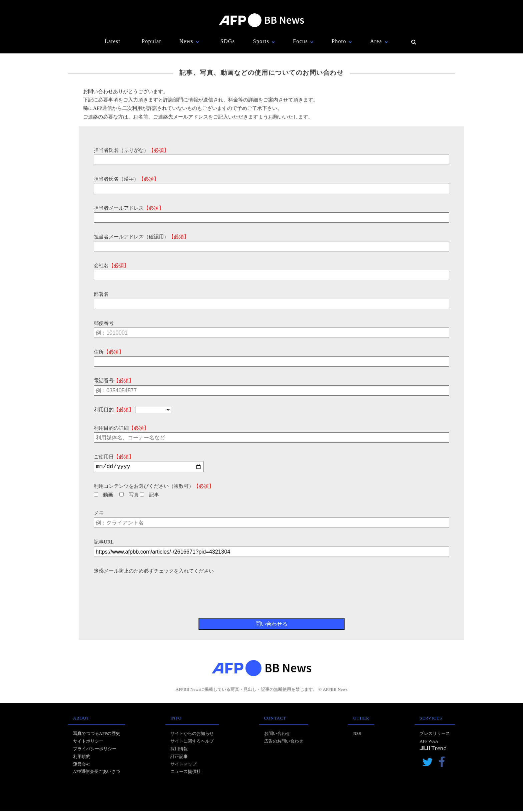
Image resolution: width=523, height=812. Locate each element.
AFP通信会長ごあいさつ (97, 772)
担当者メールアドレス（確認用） (141, 237)
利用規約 (82, 757)
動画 (103, 496)
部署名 (101, 294)
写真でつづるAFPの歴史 (97, 734)
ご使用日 (114, 457)
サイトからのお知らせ (192, 734)
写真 (129, 496)
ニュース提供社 (186, 772)
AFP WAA (429, 742)
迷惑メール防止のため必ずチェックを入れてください (154, 572)
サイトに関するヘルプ (192, 742)
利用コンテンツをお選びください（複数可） (154, 487)
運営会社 (82, 765)
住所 (109, 352)
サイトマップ (183, 765)
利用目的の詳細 (121, 428)
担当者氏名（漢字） (126, 179)
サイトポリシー (88, 742)
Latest (113, 41)
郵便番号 (104, 323)
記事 (149, 496)
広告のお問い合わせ (284, 742)
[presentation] (144, 589)
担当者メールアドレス (129, 208)
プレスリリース (435, 734)
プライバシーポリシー (95, 750)
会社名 (111, 265)
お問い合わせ (277, 734)
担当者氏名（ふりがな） (131, 150)
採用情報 (179, 750)
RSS (357, 734)
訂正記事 (179, 757)
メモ (99, 514)
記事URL (104, 543)
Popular (152, 41)
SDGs (228, 41)
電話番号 (114, 381)
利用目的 (114, 410)
